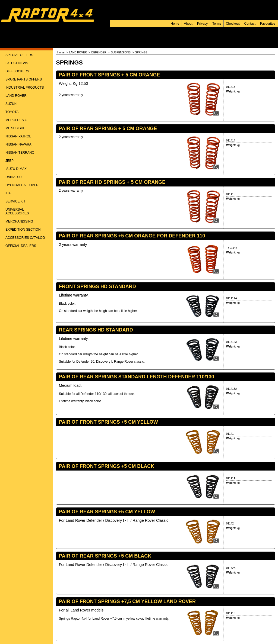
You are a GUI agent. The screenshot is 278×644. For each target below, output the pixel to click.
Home (175, 24)
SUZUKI (11, 104)
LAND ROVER (16, 96)
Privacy (202, 24)
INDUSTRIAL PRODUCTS (25, 88)
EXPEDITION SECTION (23, 230)
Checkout (233, 24)
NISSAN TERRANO (20, 153)
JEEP (10, 161)
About (188, 24)
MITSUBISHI (15, 128)
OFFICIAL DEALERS (21, 246)
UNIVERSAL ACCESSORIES (17, 211)
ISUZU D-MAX (16, 169)
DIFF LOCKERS (17, 71)
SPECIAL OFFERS (19, 55)
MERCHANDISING (19, 221)
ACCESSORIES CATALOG (25, 238)
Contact (250, 24)
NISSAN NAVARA (18, 144)
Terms (217, 24)
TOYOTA (12, 112)
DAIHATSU (14, 177)
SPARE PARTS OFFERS (24, 79)
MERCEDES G (16, 120)
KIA (8, 193)
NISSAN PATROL (18, 136)
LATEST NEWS (17, 63)
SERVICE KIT (15, 201)
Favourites (268, 24)
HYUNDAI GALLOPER (22, 185)
